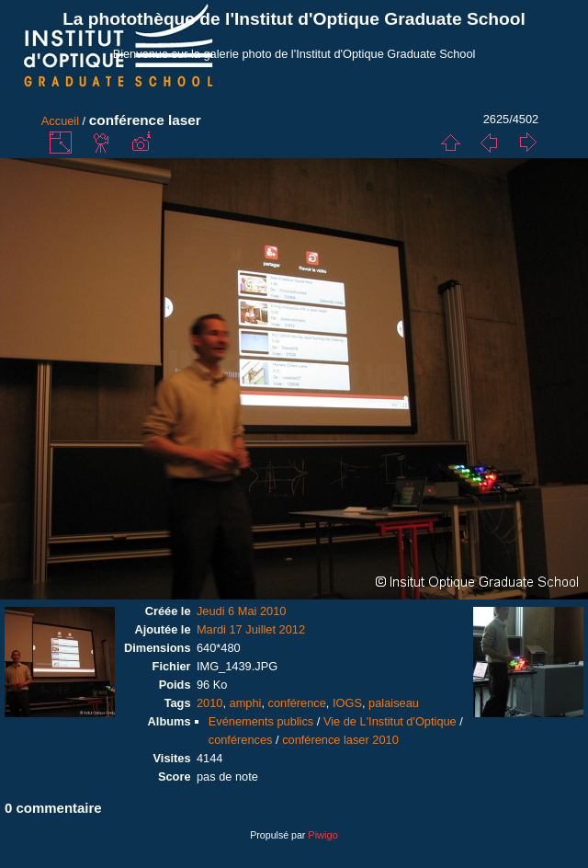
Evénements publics (261, 721)
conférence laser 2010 (340, 740)
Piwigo (322, 835)
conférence (297, 703)
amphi (246, 703)
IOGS (347, 703)
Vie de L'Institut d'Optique (390, 721)
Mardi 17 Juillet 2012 (251, 629)
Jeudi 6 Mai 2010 (241, 611)
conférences (241, 740)
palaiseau (394, 703)
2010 (209, 703)
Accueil (60, 121)
